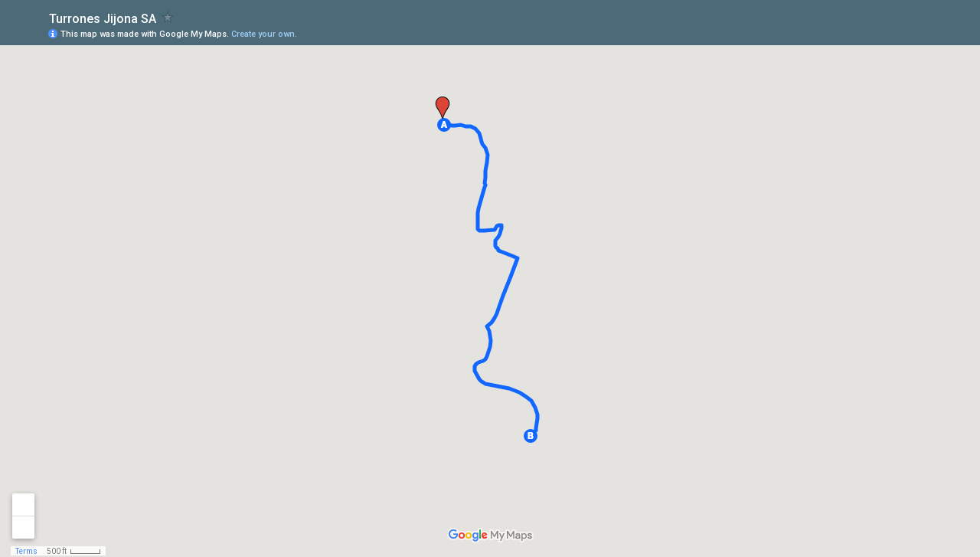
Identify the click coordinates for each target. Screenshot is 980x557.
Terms (26, 551)
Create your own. (264, 34)
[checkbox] (168, 17)
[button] (444, 125)
